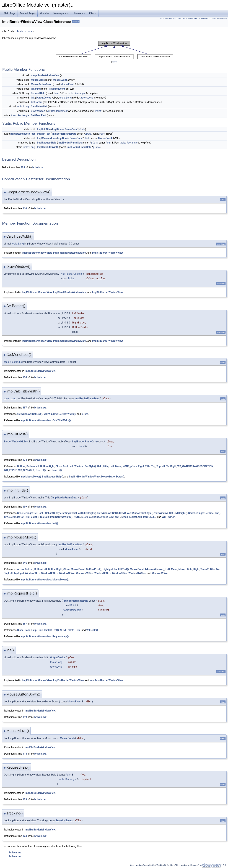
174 (25, 460)
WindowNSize (67, 573)
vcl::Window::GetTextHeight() (171, 513)
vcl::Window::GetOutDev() (112, 513)
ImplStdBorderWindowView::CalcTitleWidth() (46, 420)
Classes (79, 13)
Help (100, 466)
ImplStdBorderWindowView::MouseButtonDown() (97, 477)
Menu (118, 466)
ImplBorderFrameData (65, 129)
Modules (44, 13)
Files (93, 13)
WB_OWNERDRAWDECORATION (195, 466)
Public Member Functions (171, 18)
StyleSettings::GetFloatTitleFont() (36, 513)
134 (25, 377)
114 (25, 754)
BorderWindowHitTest (23, 134)
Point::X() (41, 470)
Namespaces (62, 13)
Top (153, 466)
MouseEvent (60, 80)
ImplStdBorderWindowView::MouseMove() (44, 580)
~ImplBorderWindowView (45, 75)
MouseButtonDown (42, 84)
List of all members (219, 18)
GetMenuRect (38, 115)
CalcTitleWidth (39, 107)
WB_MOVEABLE (147, 517)
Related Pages (28, 13)
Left (112, 466)
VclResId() (92, 630)
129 (25, 799)
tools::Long (65, 98)
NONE (126, 466)
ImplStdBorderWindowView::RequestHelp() (45, 636)
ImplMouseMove (46, 138)
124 (25, 836)
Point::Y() (57, 470)
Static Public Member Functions (196, 18)
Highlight (108, 569)
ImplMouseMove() (31, 477)
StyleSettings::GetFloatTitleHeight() (76, 513)
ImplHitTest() (121, 569)
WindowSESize (103, 573)
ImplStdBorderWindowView (107, 253)
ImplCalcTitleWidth (48, 147)
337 (25, 408)
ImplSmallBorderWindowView (70, 253)
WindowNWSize (85, 573)
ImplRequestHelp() (53, 477)
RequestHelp (38, 93)
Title (147, 466)
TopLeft (161, 466)
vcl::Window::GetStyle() (83, 466)
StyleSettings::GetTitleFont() (204, 513)
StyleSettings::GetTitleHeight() (21, 517)
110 (25, 208)
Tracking (36, 89)
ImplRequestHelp (47, 143)
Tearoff (133, 517)
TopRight (171, 466)
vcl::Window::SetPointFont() (105, 517)
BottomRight (47, 466)
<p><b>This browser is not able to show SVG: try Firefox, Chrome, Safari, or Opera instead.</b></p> (114, 50)
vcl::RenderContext (57, 111)
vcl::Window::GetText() (30, 414)
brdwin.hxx (25, 32)
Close (59, 466)
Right (141, 466)
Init (33, 98)
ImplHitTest (44, 134)
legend (114, 62)
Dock (66, 466)
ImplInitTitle (44, 129)
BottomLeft (33, 466)
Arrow (20, 569)
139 (25, 507)
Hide (106, 466)
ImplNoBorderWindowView (37, 253)
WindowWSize (160, 573)
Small (125, 517)
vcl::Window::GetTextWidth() (60, 414)
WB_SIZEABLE (26, 470)
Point (56, 93)
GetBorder (37, 102)
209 (23, 167)
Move (182, 569)
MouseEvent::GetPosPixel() (86, 569)
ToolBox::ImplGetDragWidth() (56, 517)
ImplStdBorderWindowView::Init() (39, 523)
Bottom (21, 466)
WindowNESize (50, 573)
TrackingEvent (57, 89)
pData (82, 129)
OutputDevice (44, 98)
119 (25, 717)
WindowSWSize (137, 573)
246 (25, 563)
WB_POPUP (11, 470)
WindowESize (33, 573)
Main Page (10, 13)
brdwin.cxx (40, 208)
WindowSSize (120, 573)
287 (25, 624)
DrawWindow (38, 111)
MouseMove (38, 80)
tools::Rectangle (77, 93)
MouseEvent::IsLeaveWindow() (147, 569)
